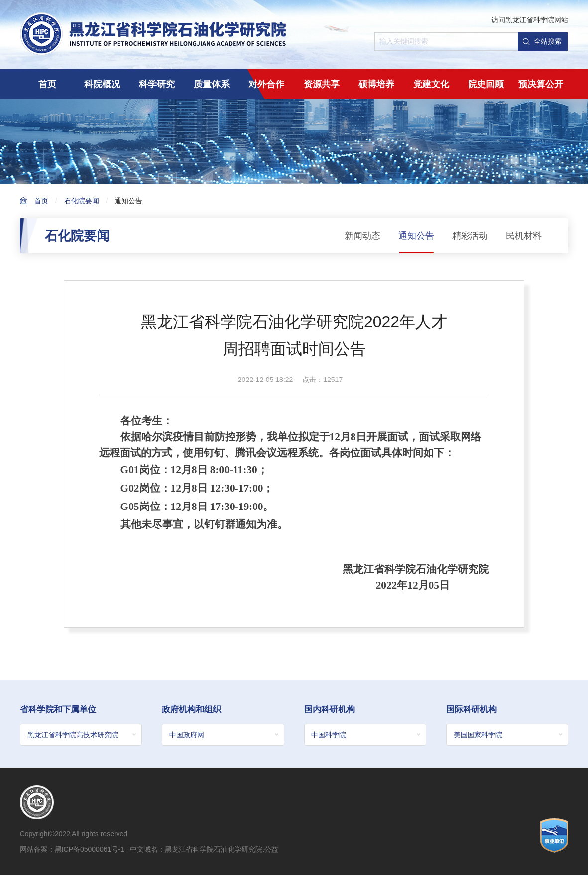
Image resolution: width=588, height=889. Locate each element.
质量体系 (212, 84)
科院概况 (102, 84)
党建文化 (431, 84)
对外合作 (266, 84)
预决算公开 (541, 84)
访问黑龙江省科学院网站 (530, 20)
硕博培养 (376, 84)
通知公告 (128, 201)
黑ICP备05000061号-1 (90, 850)
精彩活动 (470, 236)
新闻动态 (362, 236)
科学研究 (157, 84)
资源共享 (322, 84)
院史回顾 (486, 84)
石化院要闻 (82, 201)
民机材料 (524, 236)
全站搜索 (542, 42)
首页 (47, 84)
